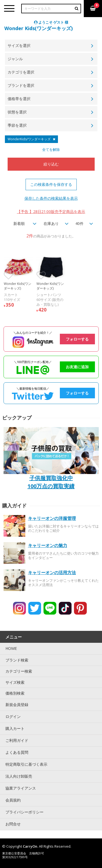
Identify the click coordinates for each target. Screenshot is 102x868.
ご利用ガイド (17, 740)
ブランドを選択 (21, 85)
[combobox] (23, 224)
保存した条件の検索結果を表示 (51, 198)
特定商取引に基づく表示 (26, 764)
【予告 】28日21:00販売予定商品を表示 (51, 212)
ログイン (13, 716)
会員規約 (13, 800)
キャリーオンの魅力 (48, 545)
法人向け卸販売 (19, 776)
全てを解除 (51, 150)
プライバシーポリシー (24, 812)
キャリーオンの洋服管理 (52, 518)
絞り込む (51, 164)
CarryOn (30, 846)
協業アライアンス (21, 788)
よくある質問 (17, 752)
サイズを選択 (19, 45)
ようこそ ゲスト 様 (51, 22)
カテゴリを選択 (21, 72)
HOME (11, 648)
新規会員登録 (17, 705)
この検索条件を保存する (51, 184)
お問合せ (13, 824)
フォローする (77, 339)
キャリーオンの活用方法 (52, 573)
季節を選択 (17, 125)
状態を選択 (17, 112)
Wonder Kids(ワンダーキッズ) (38, 28)
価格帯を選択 (19, 99)
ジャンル (15, 59)
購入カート (15, 728)
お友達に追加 (77, 367)
